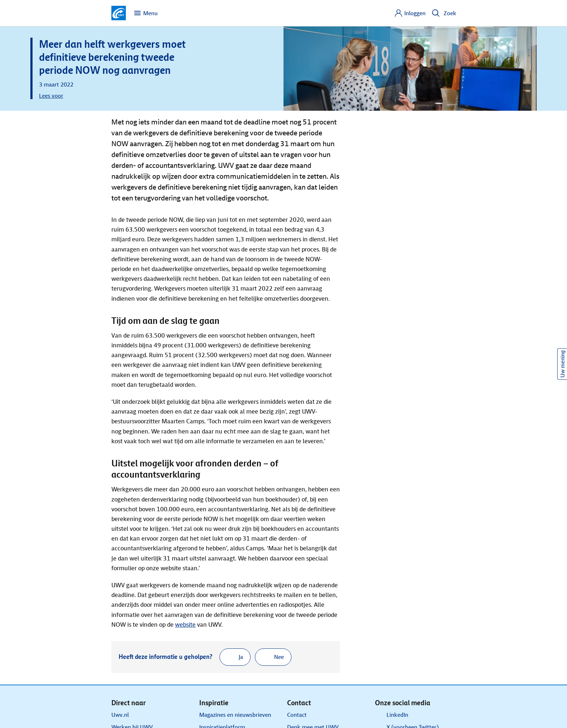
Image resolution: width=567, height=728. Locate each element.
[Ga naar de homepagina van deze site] (119, 13)
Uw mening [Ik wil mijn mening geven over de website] (562, 364)
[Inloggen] (410, 13)
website (185, 625)
